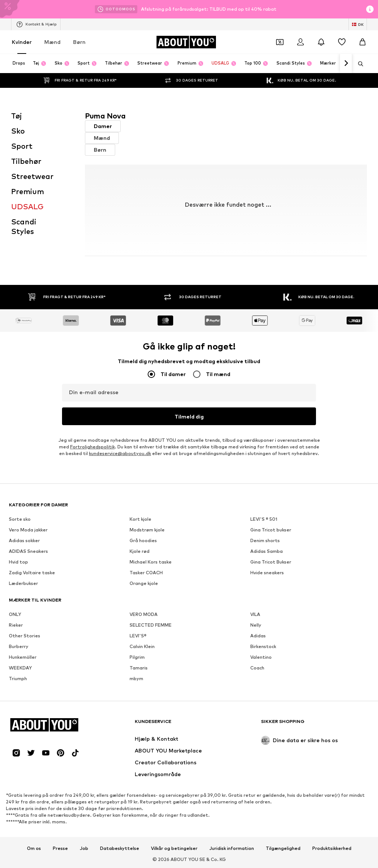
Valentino (261, 657)
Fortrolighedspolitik (92, 447)
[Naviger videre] (346, 63)
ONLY (15, 614)
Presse (60, 848)
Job (84, 848)
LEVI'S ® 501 (264, 519)
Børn (79, 42)
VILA (255, 614)
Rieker (16, 625)
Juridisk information (232, 848)
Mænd (52, 42)
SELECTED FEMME (151, 625)
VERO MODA (144, 614)
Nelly (256, 625)
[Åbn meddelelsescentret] (321, 42)
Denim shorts (265, 540)
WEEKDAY (20, 668)
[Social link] (16, 753)
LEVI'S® (138, 636)
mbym (136, 678)
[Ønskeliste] (342, 42)
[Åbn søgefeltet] (358, 64)
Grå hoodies (143, 540)
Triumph (18, 678)
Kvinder (22, 42)
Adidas (258, 636)
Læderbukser (23, 583)
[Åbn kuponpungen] (280, 42)
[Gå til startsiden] (186, 42)
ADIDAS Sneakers (28, 551)
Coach (257, 668)
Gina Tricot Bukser (271, 562)
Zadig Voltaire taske (32, 573)
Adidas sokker (24, 540)
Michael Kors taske (151, 562)
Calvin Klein (142, 646)
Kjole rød (140, 551)
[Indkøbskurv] (362, 42)
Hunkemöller (23, 657)
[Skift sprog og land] (358, 24)
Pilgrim (137, 657)
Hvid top (18, 562)
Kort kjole (140, 519)
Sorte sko (20, 519)
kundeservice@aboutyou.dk (120, 453)
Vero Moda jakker (28, 530)
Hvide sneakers (267, 573)
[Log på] (300, 42)
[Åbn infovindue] (370, 9)
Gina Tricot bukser (271, 530)
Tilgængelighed (283, 848)
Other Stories (25, 636)
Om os (34, 848)
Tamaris (139, 668)
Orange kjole (144, 583)
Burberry (19, 646)
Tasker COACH (146, 573)
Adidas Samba (267, 551)
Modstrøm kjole (147, 530)
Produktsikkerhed (332, 848)
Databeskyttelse (120, 848)
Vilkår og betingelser (174, 848)
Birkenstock (263, 646)
